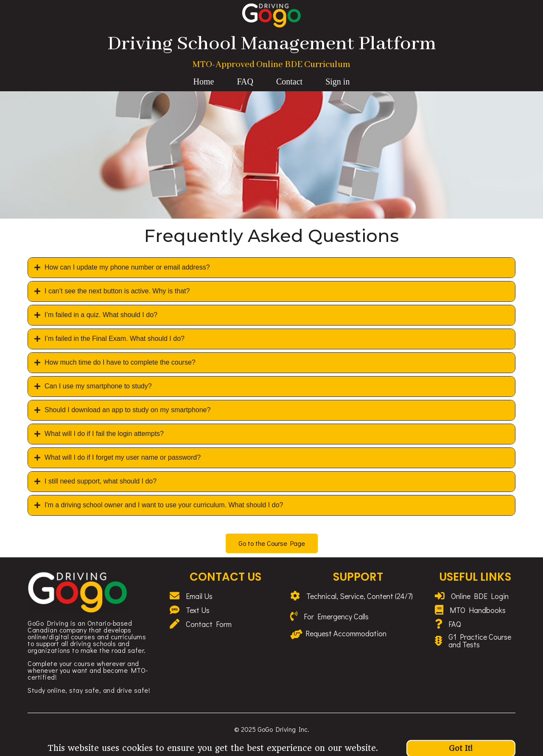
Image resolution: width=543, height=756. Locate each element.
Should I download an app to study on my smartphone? (127, 410)
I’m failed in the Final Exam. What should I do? (115, 339)
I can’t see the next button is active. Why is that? (117, 291)
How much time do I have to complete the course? (120, 362)
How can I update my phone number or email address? (127, 267)
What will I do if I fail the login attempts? (104, 434)
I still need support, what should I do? (101, 481)
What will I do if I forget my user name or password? (123, 457)
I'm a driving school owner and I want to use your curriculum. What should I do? (164, 505)
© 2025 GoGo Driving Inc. (272, 729)
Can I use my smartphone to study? (98, 386)
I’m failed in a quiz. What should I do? (101, 315)
